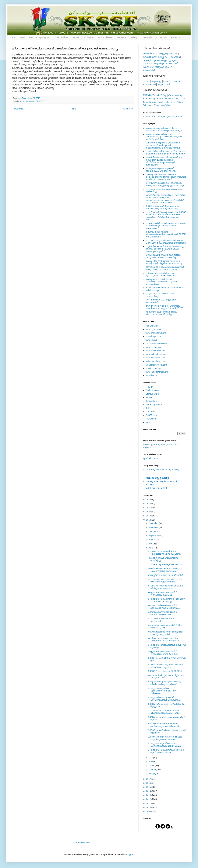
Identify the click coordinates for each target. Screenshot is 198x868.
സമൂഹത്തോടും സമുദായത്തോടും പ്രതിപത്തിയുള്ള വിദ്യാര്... (165, 683)
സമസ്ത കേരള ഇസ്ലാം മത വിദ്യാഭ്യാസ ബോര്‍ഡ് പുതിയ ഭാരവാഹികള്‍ (161, 282)
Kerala (22, 101)
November (154, 527)
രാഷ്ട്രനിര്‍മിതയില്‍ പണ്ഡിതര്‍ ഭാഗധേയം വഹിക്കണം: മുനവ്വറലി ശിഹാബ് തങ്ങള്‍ (166, 152)
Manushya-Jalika (162, 105)
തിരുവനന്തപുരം (164, 67)
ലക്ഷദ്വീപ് (149, 70)
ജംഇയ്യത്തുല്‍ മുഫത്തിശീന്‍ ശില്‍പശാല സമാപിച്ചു (163, 594)
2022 (149, 503)
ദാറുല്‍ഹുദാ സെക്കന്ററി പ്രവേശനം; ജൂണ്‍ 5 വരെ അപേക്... (166, 751)
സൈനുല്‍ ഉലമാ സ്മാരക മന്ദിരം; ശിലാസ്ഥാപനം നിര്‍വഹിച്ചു (162, 313)
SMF (151, 99)
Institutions (89, 37)
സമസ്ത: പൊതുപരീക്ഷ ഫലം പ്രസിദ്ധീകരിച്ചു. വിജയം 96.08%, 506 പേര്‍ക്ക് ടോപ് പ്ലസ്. (164, 137)
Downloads (147, 37)
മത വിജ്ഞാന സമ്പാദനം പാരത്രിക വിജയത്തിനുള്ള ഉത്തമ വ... (166, 580)
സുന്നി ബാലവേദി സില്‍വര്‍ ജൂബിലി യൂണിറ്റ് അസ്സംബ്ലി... (166, 633)
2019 (149, 516)
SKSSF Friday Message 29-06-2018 (165, 564)
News (22, 37)
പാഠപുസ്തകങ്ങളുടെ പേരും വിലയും (163, 470)
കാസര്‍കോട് (150, 54)
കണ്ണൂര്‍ (163, 54)
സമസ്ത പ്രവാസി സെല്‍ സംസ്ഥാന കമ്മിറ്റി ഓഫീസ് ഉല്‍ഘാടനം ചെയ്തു (164, 262)
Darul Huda (151, 412)
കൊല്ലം (148, 67)
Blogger (130, 854)
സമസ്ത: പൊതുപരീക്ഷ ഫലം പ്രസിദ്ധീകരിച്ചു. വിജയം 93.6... (165, 745)
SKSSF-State (177, 102)
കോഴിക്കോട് (150, 57)
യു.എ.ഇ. (157, 81)
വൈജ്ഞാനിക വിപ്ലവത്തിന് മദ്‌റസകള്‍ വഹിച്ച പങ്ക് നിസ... (164, 607)
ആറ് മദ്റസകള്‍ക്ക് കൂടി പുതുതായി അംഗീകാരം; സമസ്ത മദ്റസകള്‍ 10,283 (164, 307)
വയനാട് (173, 54)
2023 (149, 499)
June (151, 548)
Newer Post (18, 109)
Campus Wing (152, 394)
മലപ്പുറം (163, 57)
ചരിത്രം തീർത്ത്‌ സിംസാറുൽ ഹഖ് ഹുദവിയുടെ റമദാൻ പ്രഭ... (165, 738)
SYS (145, 99)
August (152, 540)
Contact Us (161, 37)
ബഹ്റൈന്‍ (149, 84)
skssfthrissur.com (154, 368)
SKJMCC (169, 99)
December (154, 523)
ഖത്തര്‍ (176, 81)
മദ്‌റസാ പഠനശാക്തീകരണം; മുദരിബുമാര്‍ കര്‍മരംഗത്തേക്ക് (160, 274)
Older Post (128, 109)
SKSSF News (152, 415)
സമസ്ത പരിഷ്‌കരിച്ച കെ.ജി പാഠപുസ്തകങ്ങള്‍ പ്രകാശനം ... (165, 699)
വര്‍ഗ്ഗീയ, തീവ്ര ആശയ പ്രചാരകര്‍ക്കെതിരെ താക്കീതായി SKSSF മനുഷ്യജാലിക (166, 234)
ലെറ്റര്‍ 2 (147, 447)
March (152, 766)
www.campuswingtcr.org (157, 372)
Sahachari (148, 105)
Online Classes (105, 37)
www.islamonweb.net (155, 351)
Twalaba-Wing (159, 95)
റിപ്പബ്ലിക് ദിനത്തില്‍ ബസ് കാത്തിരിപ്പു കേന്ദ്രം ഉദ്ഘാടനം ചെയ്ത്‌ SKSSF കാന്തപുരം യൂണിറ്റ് (165, 249)
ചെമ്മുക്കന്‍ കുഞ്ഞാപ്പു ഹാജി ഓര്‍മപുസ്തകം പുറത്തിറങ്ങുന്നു (161, 170)
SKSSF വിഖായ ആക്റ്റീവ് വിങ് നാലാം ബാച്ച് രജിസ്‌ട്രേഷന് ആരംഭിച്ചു (163, 256)
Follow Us (176, 37)
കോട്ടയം (148, 64)
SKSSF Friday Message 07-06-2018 (165, 671)
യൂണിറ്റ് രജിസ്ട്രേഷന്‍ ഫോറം (167, 445)
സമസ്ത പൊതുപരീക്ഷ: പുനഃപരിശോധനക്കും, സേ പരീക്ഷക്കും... (162, 691)
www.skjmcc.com (154, 329)
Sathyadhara (151, 401)
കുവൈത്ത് (164, 84)
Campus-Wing (175, 95)
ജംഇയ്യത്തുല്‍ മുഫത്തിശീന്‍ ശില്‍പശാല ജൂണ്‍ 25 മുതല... (164, 653)
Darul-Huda (163, 102)
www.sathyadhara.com (156, 354)
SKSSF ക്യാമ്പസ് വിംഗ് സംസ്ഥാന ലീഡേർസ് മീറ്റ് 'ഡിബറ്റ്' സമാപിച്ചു (163, 207)
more (148, 422)
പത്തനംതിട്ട (172, 64)
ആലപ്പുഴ (159, 64)
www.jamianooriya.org (156, 333)
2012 (149, 799)
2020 (149, 512)
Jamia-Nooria (149, 102)
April (151, 762)
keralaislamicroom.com (156, 365)
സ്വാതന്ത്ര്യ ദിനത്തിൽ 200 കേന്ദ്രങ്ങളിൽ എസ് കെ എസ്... (165, 553)
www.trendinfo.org (154, 347)
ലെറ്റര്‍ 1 (147, 445)
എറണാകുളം (160, 60)
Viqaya (149, 397)
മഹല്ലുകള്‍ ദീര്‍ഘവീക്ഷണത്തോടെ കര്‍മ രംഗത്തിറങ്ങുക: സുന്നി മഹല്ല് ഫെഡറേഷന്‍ (166, 226)
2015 (149, 787)
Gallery (134, 37)
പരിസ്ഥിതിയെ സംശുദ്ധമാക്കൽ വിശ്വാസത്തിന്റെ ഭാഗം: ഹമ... (164, 712)
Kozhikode (31, 101)
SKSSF (76, 37)
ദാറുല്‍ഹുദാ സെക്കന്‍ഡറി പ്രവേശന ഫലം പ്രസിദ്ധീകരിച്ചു (167, 600)
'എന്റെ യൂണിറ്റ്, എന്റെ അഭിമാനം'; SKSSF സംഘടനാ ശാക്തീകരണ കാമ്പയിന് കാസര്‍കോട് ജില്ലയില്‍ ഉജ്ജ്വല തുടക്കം (166, 216)
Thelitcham (151, 419)
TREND (147, 95)
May (151, 757)
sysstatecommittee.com (156, 344)
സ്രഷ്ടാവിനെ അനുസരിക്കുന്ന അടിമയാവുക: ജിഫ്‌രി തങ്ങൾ (164, 725)
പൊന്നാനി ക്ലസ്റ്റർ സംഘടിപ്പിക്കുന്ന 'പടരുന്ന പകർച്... (166, 676)
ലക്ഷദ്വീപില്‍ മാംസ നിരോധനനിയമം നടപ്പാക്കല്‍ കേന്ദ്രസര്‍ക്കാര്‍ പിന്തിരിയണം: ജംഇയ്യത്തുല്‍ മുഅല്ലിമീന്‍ (164, 161)
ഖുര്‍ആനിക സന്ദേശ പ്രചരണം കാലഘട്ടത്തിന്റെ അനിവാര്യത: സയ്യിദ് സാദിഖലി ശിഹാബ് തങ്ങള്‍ (166, 177)
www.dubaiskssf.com (155, 358)
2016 (149, 783)
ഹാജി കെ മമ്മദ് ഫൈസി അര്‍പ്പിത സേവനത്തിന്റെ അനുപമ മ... (165, 570)
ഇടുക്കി (173, 60)
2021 (149, 508)
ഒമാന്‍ (167, 81)
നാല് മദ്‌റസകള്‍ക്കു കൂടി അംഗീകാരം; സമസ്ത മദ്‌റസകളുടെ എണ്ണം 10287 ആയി (166, 184)
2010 (149, 807)
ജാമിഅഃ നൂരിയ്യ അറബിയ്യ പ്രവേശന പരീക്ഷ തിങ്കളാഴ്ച (163, 640)
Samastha (121, 37)
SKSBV (159, 99)
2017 (149, 779)
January (153, 774)
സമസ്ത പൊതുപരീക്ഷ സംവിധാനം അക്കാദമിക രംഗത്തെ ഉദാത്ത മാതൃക (164, 129)
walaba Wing (152, 390)
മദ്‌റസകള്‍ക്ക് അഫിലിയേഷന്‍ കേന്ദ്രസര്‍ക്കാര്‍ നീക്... (163, 613)
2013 (149, 795)
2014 (149, 791)
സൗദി (146, 81)
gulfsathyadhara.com (155, 361)
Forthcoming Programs (40, 37)
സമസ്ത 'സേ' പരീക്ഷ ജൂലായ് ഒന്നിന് (165, 575)
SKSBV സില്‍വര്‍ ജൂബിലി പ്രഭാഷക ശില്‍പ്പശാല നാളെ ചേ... (166, 587)
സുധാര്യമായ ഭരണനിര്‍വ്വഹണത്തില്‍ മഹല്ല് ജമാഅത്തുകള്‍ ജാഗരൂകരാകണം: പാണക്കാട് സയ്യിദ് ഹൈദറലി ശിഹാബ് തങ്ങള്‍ (165, 199)
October (153, 531)
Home (12, 37)
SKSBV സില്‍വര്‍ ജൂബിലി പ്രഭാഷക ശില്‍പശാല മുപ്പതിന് (166, 666)
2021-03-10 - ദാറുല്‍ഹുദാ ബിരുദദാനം (164, 117)
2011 (149, 803)
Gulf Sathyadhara (154, 405)
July (151, 544)
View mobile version (82, 843)
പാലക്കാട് (174, 57)
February (153, 770)
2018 (149, 520)
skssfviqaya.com (153, 336)
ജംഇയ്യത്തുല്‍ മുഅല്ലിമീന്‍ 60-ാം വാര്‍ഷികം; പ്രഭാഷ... (165, 626)
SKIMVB (39, 101)
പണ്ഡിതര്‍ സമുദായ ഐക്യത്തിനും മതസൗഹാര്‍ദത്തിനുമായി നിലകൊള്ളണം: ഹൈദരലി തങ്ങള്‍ (163, 145)
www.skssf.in (152, 340)
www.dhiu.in (151, 375)
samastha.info (152, 326)
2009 (149, 811)
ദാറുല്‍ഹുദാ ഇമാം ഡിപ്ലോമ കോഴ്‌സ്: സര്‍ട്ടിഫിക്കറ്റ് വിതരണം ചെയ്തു (165, 268)
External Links (61, 37)
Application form (150, 458)
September (154, 536)
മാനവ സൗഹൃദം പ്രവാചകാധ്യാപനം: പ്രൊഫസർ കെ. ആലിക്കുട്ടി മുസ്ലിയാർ (166, 242)
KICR (148, 408)
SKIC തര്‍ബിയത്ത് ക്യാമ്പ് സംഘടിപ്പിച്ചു (161, 620)
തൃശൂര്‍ (147, 60)
